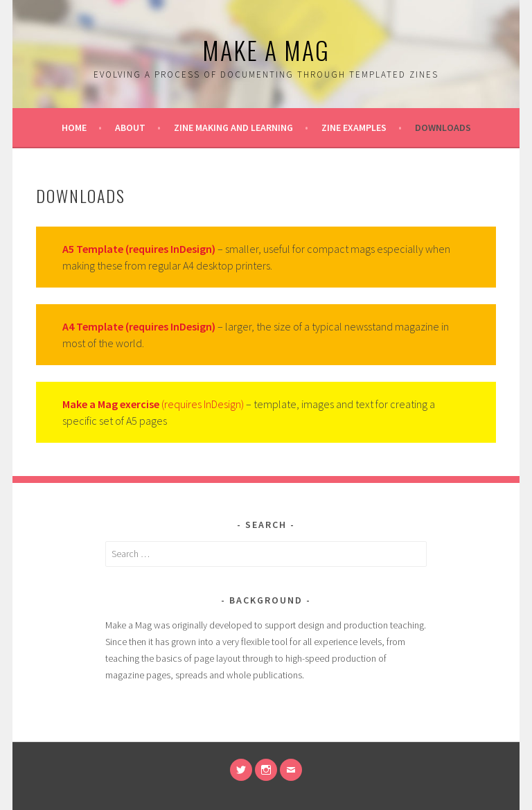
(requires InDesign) (202, 404)
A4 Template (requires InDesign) (139, 326)
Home (74, 127)
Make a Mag (266, 50)
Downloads (443, 127)
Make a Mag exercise (111, 404)
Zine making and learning (233, 127)
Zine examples (354, 127)
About (130, 127)
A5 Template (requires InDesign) (139, 249)
